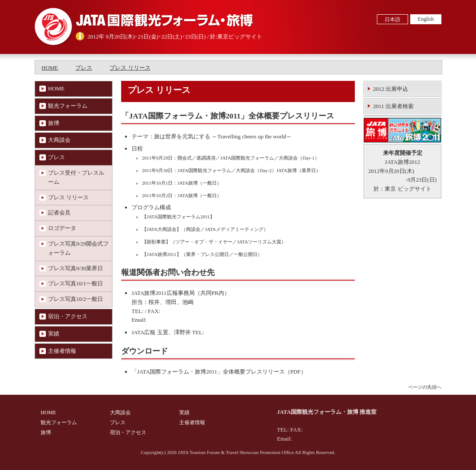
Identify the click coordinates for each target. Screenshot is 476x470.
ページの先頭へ (425, 387)
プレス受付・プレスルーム (76, 177)
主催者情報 (62, 351)
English (426, 19)
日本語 (392, 19)
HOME (50, 68)
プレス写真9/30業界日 (76, 268)
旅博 (54, 123)
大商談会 (59, 140)
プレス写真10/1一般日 (76, 283)
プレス (84, 68)
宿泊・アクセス (68, 316)
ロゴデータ (62, 228)
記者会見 (59, 213)
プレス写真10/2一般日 (76, 299)
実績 (54, 334)
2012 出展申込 (391, 89)
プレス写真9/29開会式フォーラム (78, 248)
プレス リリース (130, 68)
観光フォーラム (68, 106)
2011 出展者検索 (393, 106)
